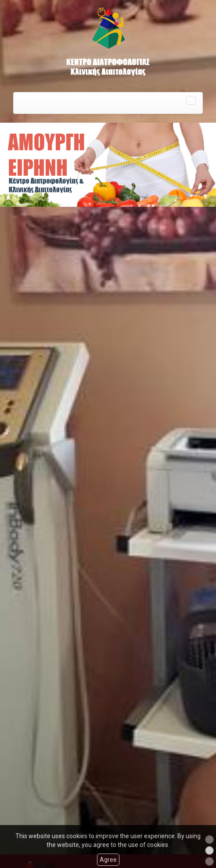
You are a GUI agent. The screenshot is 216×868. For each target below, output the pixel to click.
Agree (108, 860)
